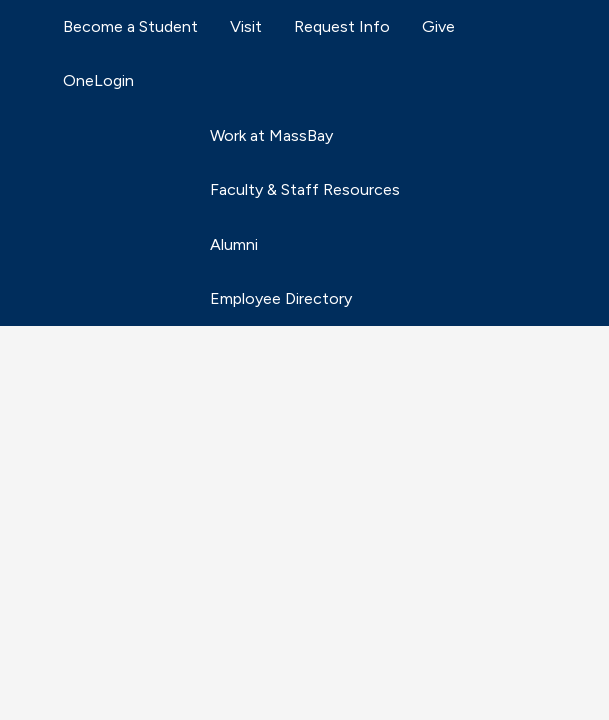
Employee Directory (281, 298)
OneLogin (98, 80)
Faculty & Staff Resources (305, 189)
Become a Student (130, 26)
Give (438, 26)
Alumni (234, 244)
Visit (246, 26)
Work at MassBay (271, 135)
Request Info (342, 26)
